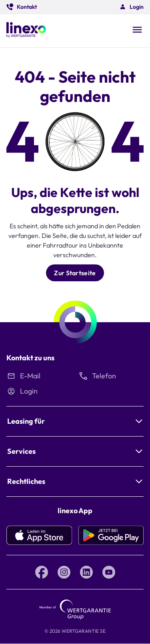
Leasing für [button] (26, 421)
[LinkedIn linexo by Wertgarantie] (86, 572)
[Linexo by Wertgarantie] (26, 31)
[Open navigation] (137, 30)
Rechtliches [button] (26, 481)
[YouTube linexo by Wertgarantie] (109, 572)
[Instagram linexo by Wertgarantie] (64, 572)
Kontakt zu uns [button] (30, 358)
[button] (22, 7)
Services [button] (21, 451)
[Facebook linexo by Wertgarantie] (42, 572)
